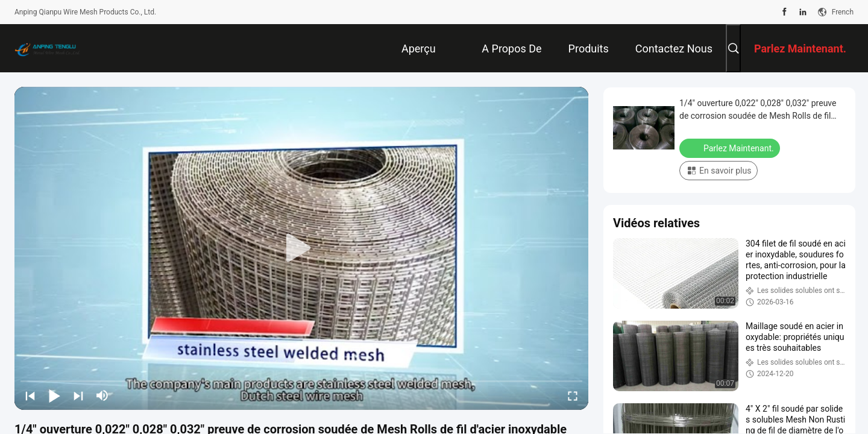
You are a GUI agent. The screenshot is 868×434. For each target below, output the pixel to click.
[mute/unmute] (102, 395)
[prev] (30, 395)
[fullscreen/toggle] (573, 395)
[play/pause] (54, 395)
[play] (301, 248)
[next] (78, 395)
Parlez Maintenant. (731, 148)
